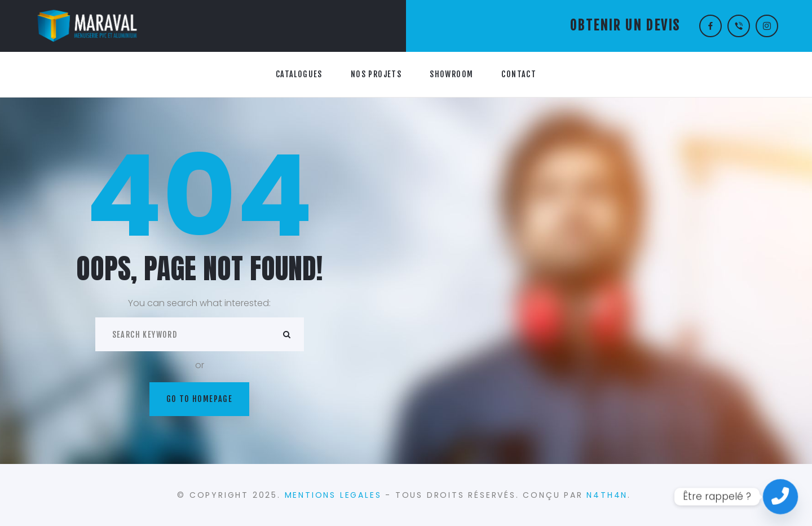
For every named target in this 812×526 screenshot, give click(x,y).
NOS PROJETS (376, 74)
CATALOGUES (299, 74)
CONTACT (519, 74)
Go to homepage (200, 399)
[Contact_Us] (780, 497)
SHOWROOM (451, 74)
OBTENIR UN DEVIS (625, 26)
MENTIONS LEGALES (333, 495)
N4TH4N (607, 495)
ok (287, 334)
